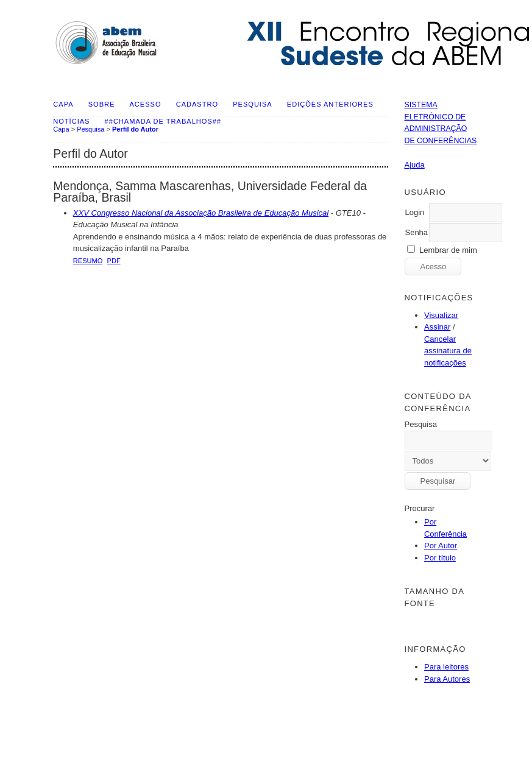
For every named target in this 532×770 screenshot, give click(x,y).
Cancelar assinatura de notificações (448, 351)
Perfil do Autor (135, 129)
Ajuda (414, 165)
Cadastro (197, 104)
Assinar (437, 327)
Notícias (71, 121)
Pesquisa (252, 104)
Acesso (146, 104)
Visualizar (441, 315)
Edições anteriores (330, 104)
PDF (114, 261)
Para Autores (447, 679)
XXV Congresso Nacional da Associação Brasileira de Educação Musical (201, 213)
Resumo (88, 261)
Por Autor (441, 546)
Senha (416, 232)
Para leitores (446, 667)
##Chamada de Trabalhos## (163, 121)
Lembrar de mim (448, 250)
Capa (63, 104)
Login (414, 212)
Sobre (102, 104)
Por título (440, 558)
